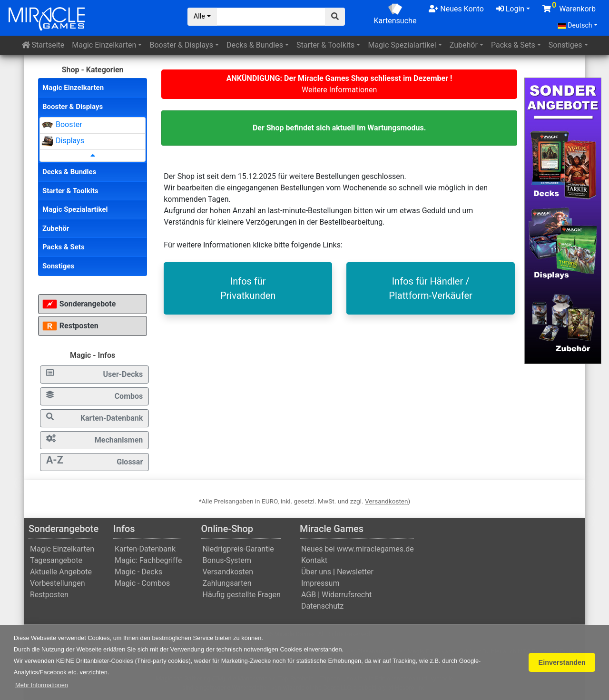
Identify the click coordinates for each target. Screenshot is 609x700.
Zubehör (464, 45)
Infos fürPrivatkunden (248, 288)
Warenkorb (569, 7)
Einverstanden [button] (562, 662)
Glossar (94, 460)
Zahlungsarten (227, 583)
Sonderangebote (79, 304)
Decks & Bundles (69, 172)
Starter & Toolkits (70, 191)
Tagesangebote (56, 560)
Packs (513, 45)
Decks (255, 45)
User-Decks (94, 374)
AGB (309, 595)
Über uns (316, 572)
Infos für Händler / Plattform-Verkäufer (430, 288)
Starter (325, 45)
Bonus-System (227, 560)
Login (510, 9)
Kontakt (314, 560)
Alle (199, 16)
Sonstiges (565, 45)
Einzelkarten (104, 45)
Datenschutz (322, 606)
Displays (70, 141)
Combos (94, 396)
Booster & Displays (73, 107)
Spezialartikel (402, 45)
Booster (181, 45)
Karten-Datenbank (94, 418)
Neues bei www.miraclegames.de (358, 549)
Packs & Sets (64, 247)
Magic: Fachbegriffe (148, 560)
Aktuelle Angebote (61, 572)
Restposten (70, 326)
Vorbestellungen (58, 583)
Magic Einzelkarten (73, 88)
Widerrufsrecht (347, 595)
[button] (42, 685)
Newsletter (355, 572)
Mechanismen (94, 439)
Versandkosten (387, 501)
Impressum (320, 583)
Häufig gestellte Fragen (242, 595)
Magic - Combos (142, 583)
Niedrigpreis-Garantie (238, 549)
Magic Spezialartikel (75, 209)
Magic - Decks (138, 572)
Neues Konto (456, 9)
